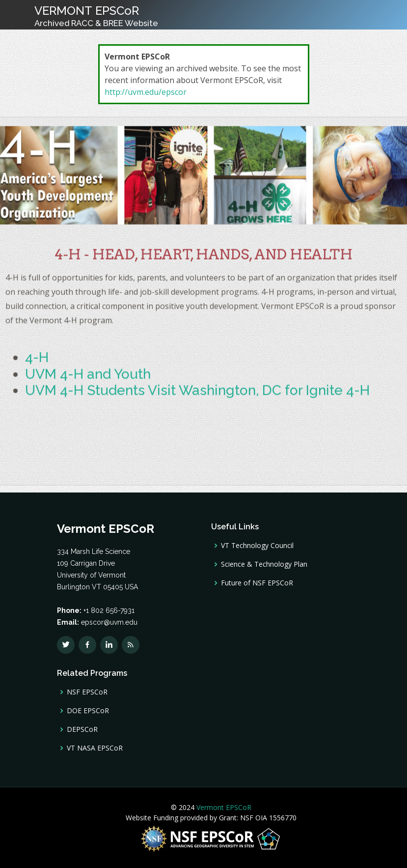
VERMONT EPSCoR (96, 16)
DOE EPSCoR (88, 711)
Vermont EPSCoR (223, 807)
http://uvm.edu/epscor (146, 92)
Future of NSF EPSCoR (257, 583)
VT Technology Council (257, 546)
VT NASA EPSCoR (95, 748)
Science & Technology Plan (264, 564)
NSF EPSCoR (87, 692)
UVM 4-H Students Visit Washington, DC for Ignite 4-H (197, 395)
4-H (37, 362)
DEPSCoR (82, 729)
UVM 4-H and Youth (88, 378)
